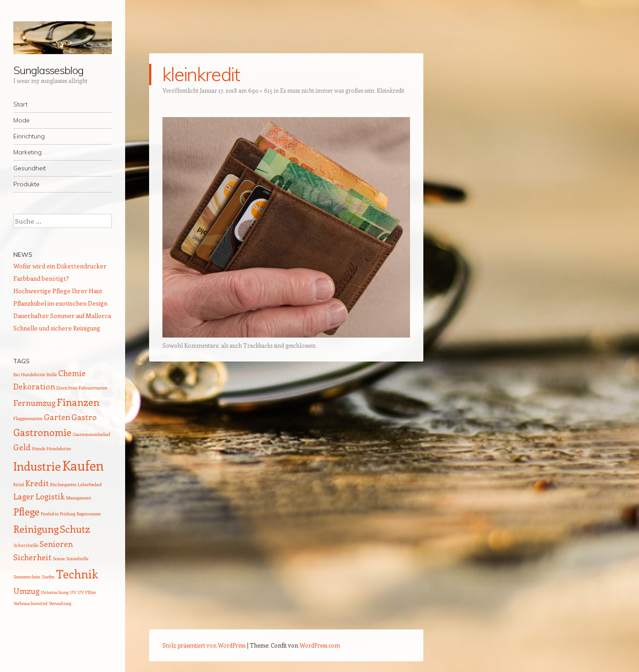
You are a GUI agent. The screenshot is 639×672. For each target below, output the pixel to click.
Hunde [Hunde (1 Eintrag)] (39, 448)
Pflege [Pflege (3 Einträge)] (26, 511)
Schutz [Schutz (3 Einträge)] (75, 529)
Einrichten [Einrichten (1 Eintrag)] (67, 388)
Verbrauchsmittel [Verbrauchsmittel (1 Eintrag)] (30, 603)
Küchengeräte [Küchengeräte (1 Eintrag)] (63, 484)
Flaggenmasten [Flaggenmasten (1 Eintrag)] (28, 418)
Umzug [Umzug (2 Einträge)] (26, 591)
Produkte (26, 184)
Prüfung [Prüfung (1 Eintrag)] (68, 514)
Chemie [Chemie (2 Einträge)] (72, 373)
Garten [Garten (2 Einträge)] (57, 417)
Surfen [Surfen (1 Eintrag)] (48, 577)
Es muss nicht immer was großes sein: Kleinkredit (342, 90)
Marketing (28, 152)
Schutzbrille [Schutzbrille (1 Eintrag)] (26, 545)
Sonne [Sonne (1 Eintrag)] (59, 558)
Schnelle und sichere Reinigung (57, 328)
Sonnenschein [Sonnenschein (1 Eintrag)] (27, 577)
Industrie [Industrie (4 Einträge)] (37, 466)
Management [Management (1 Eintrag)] (79, 498)
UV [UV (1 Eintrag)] (73, 592)
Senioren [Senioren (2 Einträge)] (56, 544)
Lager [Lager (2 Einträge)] (24, 496)
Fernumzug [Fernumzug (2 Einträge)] (34, 403)
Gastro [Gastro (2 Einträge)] (84, 417)
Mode (22, 120)
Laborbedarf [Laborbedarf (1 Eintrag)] (90, 484)
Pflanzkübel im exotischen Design (60, 303)
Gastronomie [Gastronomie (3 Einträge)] (42, 432)
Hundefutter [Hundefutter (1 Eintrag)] (59, 448)
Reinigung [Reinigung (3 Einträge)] (36, 529)
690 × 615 (260, 90)
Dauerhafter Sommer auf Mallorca (62, 316)
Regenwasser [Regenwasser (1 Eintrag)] (89, 514)
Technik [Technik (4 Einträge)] (77, 574)
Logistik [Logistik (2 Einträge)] (50, 496)
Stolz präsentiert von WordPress (204, 645)
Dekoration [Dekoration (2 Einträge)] (34, 386)
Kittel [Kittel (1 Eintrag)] (19, 484)
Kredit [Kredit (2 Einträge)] (37, 483)
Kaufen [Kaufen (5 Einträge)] (83, 465)
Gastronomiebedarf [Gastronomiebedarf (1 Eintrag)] (91, 434)
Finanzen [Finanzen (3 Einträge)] (78, 402)
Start (20, 104)
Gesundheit (30, 168)
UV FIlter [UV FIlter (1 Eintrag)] (87, 592)
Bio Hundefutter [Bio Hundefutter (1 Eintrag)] (29, 374)
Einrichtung (29, 136)
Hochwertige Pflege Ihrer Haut (58, 291)
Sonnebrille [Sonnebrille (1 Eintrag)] (77, 558)
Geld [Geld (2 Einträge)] (22, 447)
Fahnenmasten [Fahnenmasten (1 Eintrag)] (93, 388)
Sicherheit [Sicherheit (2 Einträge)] (32, 557)
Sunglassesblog (48, 70)
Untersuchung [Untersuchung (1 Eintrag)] (55, 592)
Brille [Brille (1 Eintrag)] (52, 374)
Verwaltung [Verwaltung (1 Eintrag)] (60, 603)
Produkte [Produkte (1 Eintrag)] (50, 514)
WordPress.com (320, 645)
